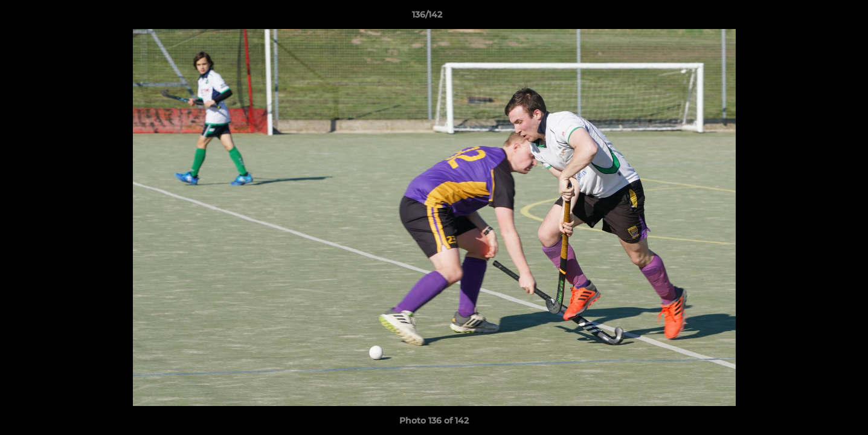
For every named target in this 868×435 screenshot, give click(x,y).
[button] (817, 18)
